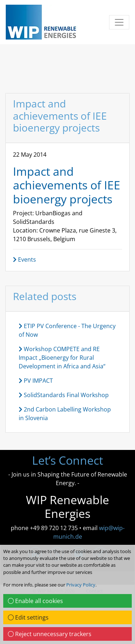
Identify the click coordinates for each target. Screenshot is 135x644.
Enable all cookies (35, 601)
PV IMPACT (36, 381)
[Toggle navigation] (119, 22)
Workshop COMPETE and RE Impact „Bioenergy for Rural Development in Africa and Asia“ (62, 358)
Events (24, 259)
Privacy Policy (81, 585)
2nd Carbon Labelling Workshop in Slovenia (65, 414)
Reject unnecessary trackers (50, 634)
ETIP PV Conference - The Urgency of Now (67, 330)
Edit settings (28, 617)
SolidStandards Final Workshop (64, 395)
